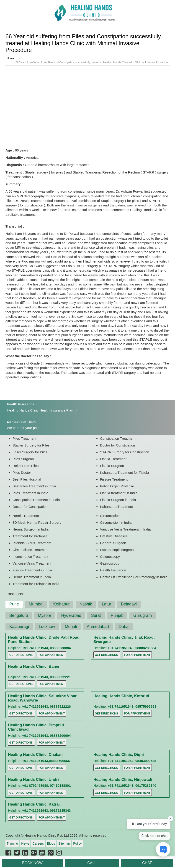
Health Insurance (21, 404)
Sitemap (64, 843)
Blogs (51, 843)
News (25, 843)
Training (12, 843)
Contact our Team (21, 422)
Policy (77, 843)
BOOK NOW (32, 863)
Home (10, 58)
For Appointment (52, 655)
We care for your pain (23, 428)
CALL (92, 863)
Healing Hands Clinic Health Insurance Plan (40, 410)
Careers (38, 843)
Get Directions (21, 655)
